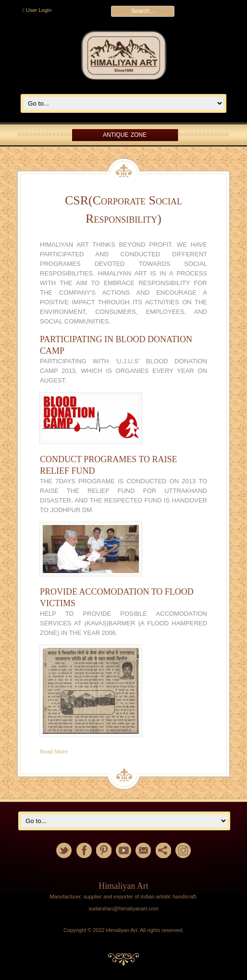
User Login (37, 10)
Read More (54, 751)
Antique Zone (125, 135)
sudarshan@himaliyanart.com (123, 908)
